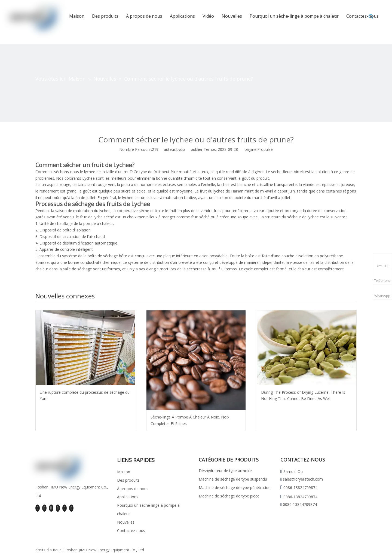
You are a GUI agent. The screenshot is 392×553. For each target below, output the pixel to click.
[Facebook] (38, 508)
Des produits (128, 480)
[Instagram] (65, 508)
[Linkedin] (44, 508)
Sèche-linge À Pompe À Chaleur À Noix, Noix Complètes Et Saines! (190, 420)
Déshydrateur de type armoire (225, 471)
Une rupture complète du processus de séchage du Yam (85, 395)
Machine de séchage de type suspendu (233, 479)
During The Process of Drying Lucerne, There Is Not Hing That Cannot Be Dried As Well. (303, 395)
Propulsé (265, 149)
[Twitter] (51, 508)
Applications (128, 497)
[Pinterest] (71, 508)
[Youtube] (58, 508)
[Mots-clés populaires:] (371, 17)
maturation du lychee (92, 211)
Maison (124, 472)
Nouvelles (126, 522)
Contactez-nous (131, 531)
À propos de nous (133, 489)
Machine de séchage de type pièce (229, 496)
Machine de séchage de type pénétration (235, 488)
